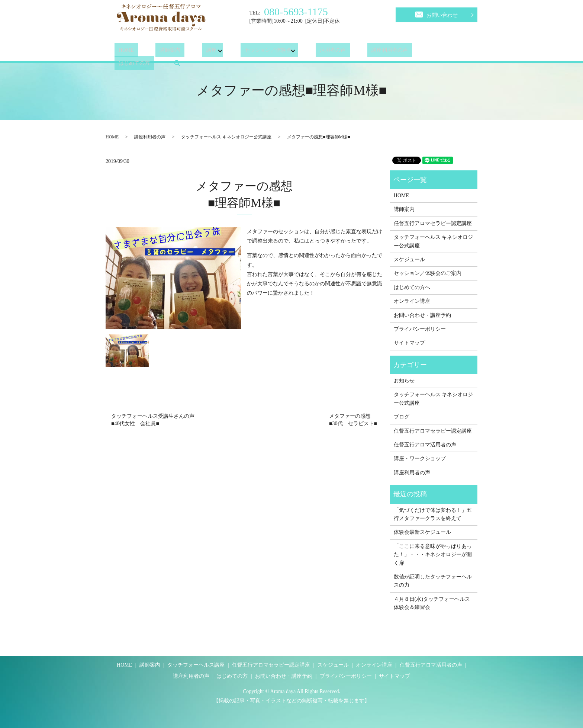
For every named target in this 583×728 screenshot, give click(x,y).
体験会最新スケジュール (422, 532)
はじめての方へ (412, 287)
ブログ (402, 417)
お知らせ (404, 381)
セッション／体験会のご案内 (428, 273)
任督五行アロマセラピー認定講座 (433, 223)
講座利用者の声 (361, 52)
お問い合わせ (437, 14)
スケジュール (409, 259)
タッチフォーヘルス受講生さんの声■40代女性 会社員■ (153, 420)
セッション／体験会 (248, 52)
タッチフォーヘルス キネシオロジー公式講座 (226, 137)
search (452, 52)
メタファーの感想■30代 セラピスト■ (353, 420)
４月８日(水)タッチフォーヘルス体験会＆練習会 (432, 603)
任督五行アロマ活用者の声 (425, 445)
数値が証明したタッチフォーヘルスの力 (433, 581)
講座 (191, 52)
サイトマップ (409, 343)
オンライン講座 (412, 301)
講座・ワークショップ (420, 458)
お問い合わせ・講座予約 (422, 315)
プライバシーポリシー (420, 329)
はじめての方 (413, 52)
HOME (122, 52)
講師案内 (158, 52)
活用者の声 (312, 52)
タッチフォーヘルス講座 (196, 665)
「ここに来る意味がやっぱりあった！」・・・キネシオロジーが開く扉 (433, 555)
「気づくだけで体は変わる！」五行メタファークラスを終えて (433, 514)
